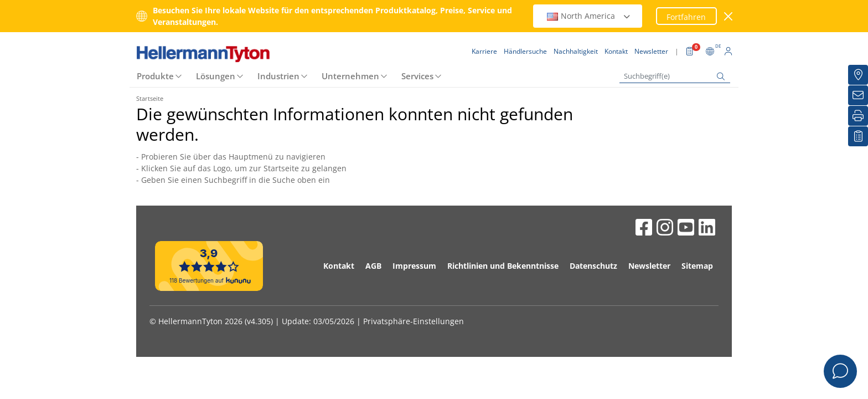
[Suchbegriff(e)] (675, 76)
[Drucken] (858, 116)
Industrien (278, 76)
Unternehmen (350, 76)
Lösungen (216, 76)
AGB (373, 266)
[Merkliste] (858, 136)
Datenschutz (593, 266)
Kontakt (339, 266)
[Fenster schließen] (729, 16)
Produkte (155, 76)
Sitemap (697, 266)
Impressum (414, 266)
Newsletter (649, 266)
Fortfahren (686, 17)
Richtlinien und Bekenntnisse (503, 266)
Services (417, 76)
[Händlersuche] (858, 75)
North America (589, 16)
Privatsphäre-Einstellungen (414, 321)
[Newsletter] (858, 95)
